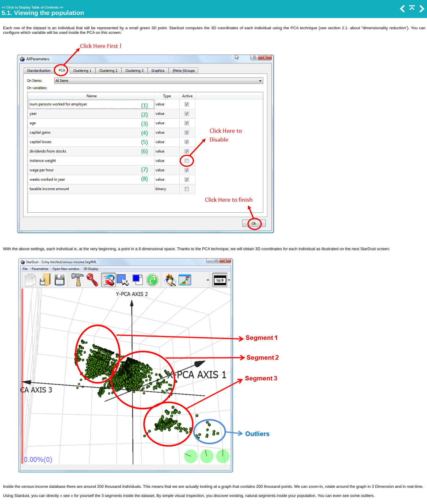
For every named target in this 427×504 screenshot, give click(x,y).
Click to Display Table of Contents (32, 7)
